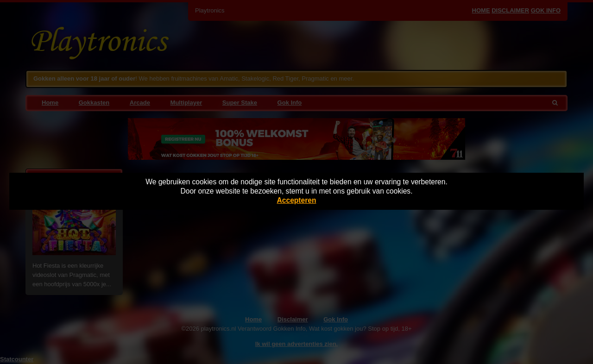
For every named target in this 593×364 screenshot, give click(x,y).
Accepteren (297, 200)
